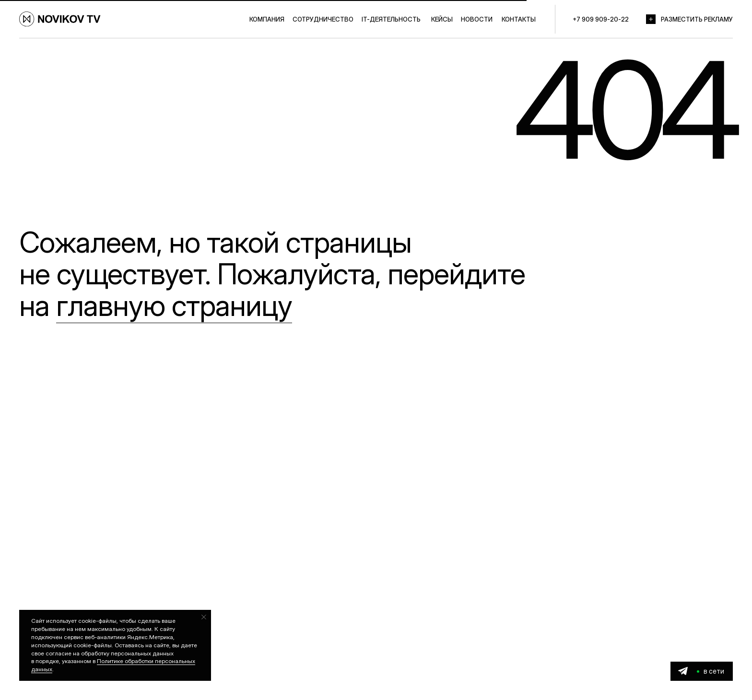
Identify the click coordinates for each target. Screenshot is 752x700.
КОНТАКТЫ (519, 19)
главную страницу (174, 305)
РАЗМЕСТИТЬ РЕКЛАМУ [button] (697, 19)
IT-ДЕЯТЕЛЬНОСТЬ (391, 19)
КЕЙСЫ (442, 19)
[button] (651, 19)
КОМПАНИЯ (267, 19)
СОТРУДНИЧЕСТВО (323, 19)
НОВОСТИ (477, 19)
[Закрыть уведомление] (204, 617)
